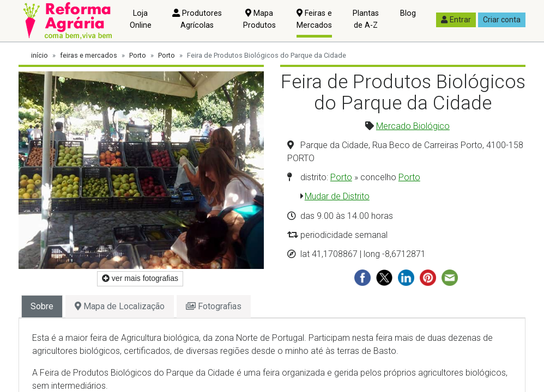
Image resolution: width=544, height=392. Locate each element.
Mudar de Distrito (337, 196)
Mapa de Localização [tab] (120, 306)
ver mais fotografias (140, 278)
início (40, 55)
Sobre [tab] (42, 306)
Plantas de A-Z (366, 19)
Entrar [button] (456, 20)
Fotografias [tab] (214, 306)
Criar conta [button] (502, 20)
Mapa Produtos (259, 19)
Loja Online (141, 19)
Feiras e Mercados (314, 19)
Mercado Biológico (413, 126)
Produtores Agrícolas (197, 19)
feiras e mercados (89, 55)
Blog (408, 13)
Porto (138, 55)
